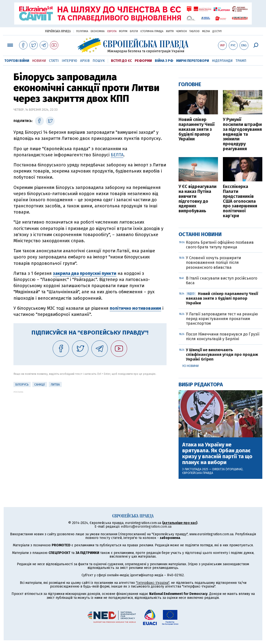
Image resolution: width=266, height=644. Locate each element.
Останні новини (200, 234)
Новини (39, 61)
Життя (170, 31)
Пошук (99, 61)
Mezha (206, 31)
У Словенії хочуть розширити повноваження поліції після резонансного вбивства (213, 262)
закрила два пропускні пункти (85, 273)
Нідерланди (222, 61)
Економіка (98, 31)
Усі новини (190, 366)
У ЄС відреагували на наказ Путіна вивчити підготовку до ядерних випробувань (198, 199)
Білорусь (22, 385)
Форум (123, 31)
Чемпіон (181, 31)
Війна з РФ (164, 61)
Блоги (134, 31)
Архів (85, 61)
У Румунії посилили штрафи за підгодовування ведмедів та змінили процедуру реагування (242, 134)
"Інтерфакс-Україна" (153, 583)
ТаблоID (194, 31)
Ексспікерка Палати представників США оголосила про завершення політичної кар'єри (240, 201)
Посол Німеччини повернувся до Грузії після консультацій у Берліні (223, 336)
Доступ (217, 31)
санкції (40, 385)
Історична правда (152, 31)
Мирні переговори (193, 61)
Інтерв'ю (69, 61)
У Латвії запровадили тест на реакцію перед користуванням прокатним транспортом (222, 319)
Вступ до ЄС (121, 61)
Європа (112, 31)
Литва (55, 385)
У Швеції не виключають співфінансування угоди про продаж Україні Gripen (222, 355)
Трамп (241, 61)
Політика (82, 31)
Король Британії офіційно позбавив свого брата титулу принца (220, 245)
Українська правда (58, 31)
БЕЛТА (117, 155)
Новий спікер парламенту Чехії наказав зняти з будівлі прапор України (197, 129)
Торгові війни (17, 61)
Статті (54, 61)
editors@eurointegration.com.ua (146, 527)
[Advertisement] (90, 428)
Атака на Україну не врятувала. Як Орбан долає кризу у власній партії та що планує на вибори (217, 454)
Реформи (143, 61)
